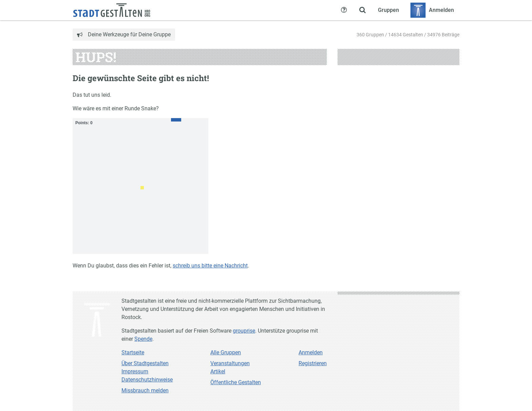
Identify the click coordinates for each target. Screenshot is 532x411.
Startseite (133, 352)
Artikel (218, 371)
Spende (143, 339)
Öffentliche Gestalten (236, 382)
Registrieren (313, 363)
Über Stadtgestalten (145, 363)
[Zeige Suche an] (362, 10)
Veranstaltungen (230, 363)
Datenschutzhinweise (147, 380)
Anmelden (311, 352)
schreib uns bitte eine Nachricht (210, 266)
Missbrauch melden (145, 390)
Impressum (135, 371)
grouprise (244, 331)
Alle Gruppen (226, 352)
